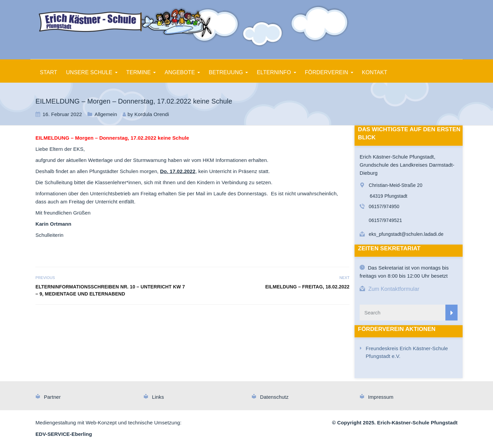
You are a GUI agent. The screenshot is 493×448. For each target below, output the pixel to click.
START (48, 72)
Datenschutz (274, 397)
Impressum (381, 397)
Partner (52, 397)
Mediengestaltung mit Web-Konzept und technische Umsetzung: (108, 423)
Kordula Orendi (152, 114)
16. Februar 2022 (62, 114)
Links (158, 397)
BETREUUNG (226, 72)
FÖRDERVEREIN (327, 72)
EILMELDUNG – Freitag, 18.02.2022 (307, 287)
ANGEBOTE (180, 72)
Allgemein (106, 114)
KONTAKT (375, 72)
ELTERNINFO (274, 72)
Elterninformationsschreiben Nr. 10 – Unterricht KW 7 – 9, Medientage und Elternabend (110, 290)
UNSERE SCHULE (89, 72)
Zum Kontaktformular (394, 289)
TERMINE (139, 72)
